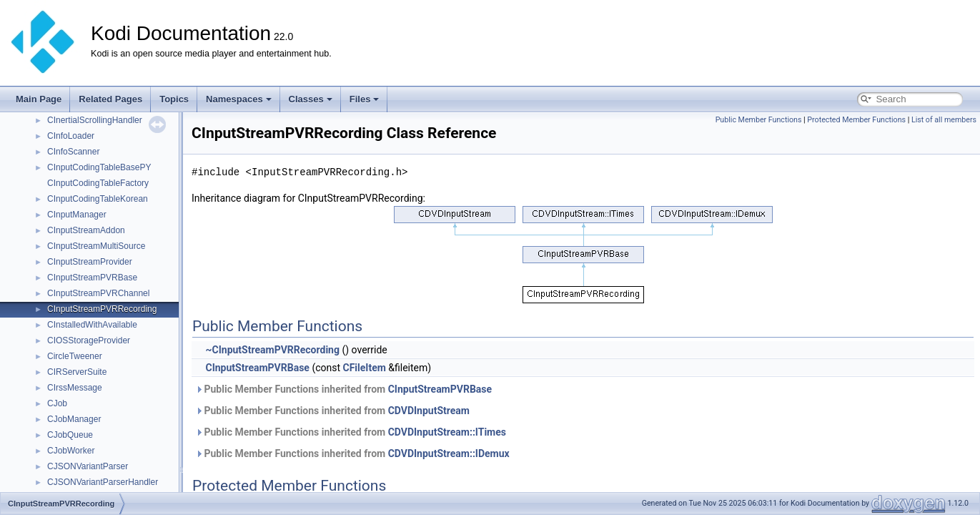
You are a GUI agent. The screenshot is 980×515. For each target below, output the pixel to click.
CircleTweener (75, 356)
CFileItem (365, 368)
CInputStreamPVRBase (92, 278)
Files (365, 99)
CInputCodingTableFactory (98, 183)
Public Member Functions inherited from (343, 389)
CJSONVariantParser (88, 466)
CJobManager (74, 419)
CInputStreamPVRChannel (98, 293)
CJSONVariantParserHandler (103, 482)
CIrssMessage (75, 388)
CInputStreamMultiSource (96, 246)
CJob (57, 403)
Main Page (39, 99)
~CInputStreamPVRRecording (272, 350)
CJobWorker (71, 451)
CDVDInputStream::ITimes (447, 432)
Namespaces (239, 99)
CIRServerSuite (77, 372)
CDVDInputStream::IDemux (449, 453)
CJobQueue (70, 435)
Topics (174, 99)
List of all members (944, 120)
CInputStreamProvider (90, 262)
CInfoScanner (73, 152)
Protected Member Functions (856, 120)
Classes (311, 99)
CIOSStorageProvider (89, 340)
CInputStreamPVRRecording (102, 309)
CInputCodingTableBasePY (99, 167)
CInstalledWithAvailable (92, 325)
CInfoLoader (71, 136)
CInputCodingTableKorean (98, 199)
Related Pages (110, 99)
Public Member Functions (759, 120)
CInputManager (77, 215)
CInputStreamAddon (86, 230)
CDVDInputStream (429, 411)
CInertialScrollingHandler (95, 120)
